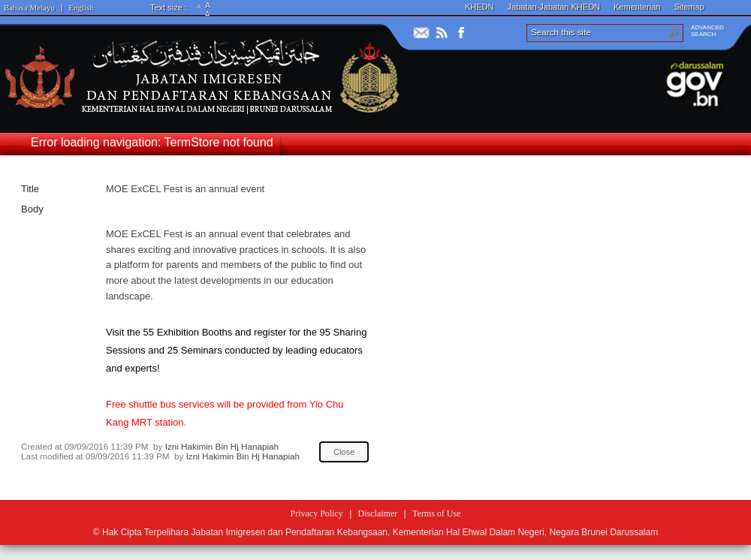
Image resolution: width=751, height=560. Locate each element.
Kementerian (637, 7)
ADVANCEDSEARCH (707, 31)
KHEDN (480, 7)
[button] (674, 33)
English (81, 8)
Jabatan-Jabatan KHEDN (554, 7)
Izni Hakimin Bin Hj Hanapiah (222, 446)
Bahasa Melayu (29, 8)
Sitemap (689, 7)
